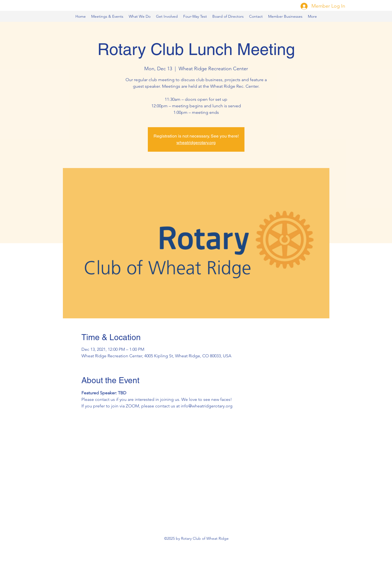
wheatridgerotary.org (196, 143)
